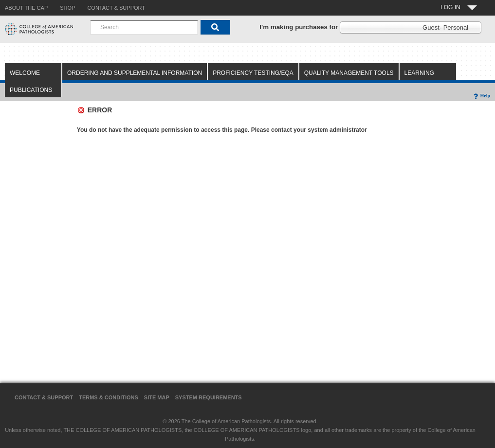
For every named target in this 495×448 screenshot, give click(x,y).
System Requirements (209, 397)
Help (481, 96)
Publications (31, 90)
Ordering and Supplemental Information (135, 73)
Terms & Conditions (109, 397)
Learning (419, 73)
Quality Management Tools (349, 73)
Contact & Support (44, 397)
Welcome (25, 73)
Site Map (157, 397)
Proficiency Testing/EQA (253, 73)
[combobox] (144, 27)
